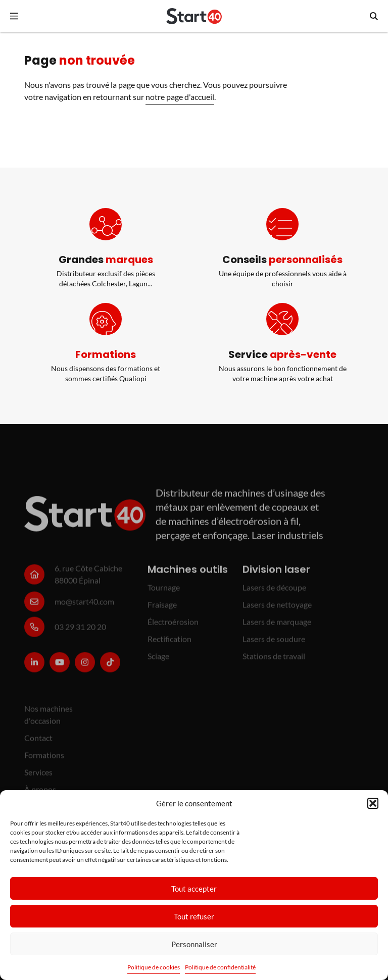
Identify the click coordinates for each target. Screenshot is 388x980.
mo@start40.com (84, 605)
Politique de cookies (154, 967)
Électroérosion (173, 625)
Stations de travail (274, 660)
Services (38, 776)
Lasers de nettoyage (277, 608)
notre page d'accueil (180, 97)
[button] (373, 803)
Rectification (169, 642)
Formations (44, 759)
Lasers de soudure (274, 642)
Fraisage (162, 608)
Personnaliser (194, 944)
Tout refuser (194, 916)
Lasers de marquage (277, 625)
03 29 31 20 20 (80, 630)
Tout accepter (194, 889)
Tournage (164, 591)
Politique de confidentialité (220, 967)
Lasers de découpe (274, 591)
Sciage (158, 660)
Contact (38, 741)
